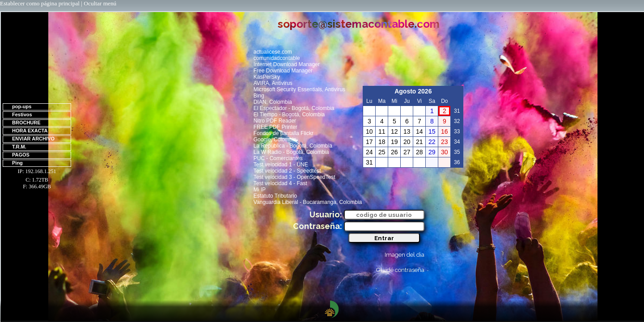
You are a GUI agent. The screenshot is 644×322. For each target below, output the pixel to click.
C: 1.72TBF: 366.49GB (37, 183)
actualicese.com (273, 52)
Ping (17, 163)
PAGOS (21, 155)
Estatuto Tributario (275, 196)
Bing (259, 96)
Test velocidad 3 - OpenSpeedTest (294, 177)
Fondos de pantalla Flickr (284, 133)
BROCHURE (26, 123)
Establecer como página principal (40, 3)
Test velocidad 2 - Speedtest (287, 171)
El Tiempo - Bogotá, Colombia (289, 114)
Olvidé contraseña (400, 270)
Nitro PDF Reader (275, 121)
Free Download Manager (283, 71)
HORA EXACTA (30, 131)
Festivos (22, 114)
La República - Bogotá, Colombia (293, 146)
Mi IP (260, 190)
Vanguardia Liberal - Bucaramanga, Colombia (308, 202)
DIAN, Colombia (273, 102)
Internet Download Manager (287, 64)
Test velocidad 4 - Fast (280, 183)
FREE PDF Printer (275, 127)
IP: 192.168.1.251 (37, 171)
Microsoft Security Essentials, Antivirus (299, 89)
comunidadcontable (277, 58)
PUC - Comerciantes (278, 158)
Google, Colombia (275, 140)
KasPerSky (267, 77)
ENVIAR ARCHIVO (33, 139)
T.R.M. (19, 147)
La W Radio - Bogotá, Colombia (291, 152)
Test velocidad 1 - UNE (281, 165)
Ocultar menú (100, 3)
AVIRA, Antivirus (273, 83)
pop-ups (22, 106)
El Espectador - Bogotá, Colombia (294, 108)
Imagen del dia (405, 255)
